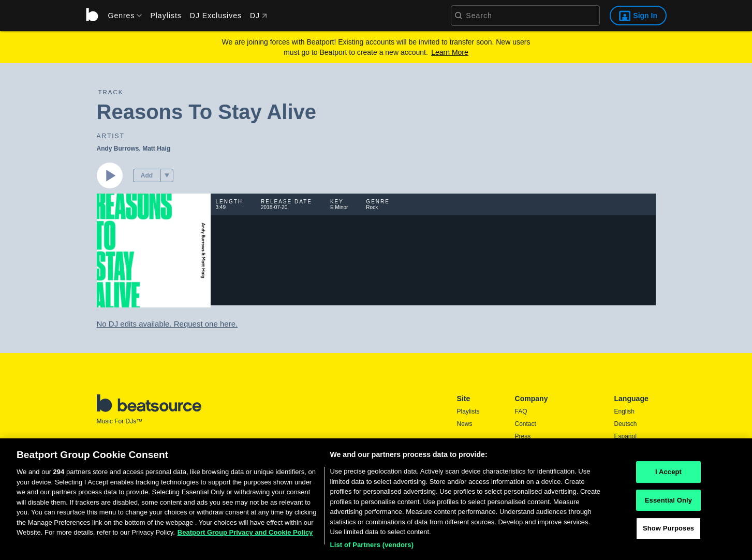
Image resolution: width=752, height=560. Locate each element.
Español (625, 436)
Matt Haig (156, 149)
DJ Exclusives (216, 16)
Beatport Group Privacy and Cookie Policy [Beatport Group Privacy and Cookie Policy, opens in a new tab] (245, 535)
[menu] (122, 16)
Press (523, 436)
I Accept (668, 475)
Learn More (450, 52)
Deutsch (626, 424)
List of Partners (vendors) (372, 548)
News (465, 424)
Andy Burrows (118, 149)
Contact (526, 424)
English (624, 411)
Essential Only (668, 503)
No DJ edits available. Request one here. (167, 324)
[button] (167, 175)
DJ (259, 16)
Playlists (166, 16)
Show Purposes (668, 531)
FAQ (521, 411)
